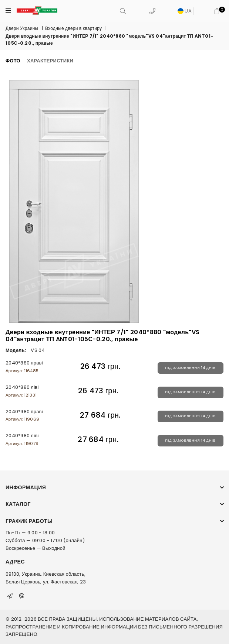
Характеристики (50, 61)
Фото (13, 61)
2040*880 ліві (22, 391)
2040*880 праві (24, 366)
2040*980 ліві (22, 439)
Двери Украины (22, 28)
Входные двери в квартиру (73, 28)
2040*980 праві (24, 415)
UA (185, 11)
